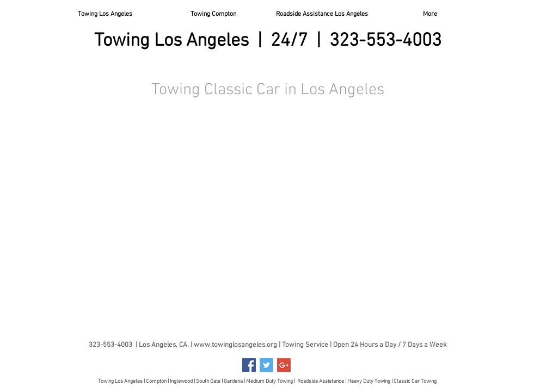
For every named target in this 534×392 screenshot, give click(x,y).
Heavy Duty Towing (369, 381)
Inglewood (181, 381)
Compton (157, 381)
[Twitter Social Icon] (266, 365)
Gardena (233, 381)
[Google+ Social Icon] (284, 365)
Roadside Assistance (321, 381)
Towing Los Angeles (120, 381)
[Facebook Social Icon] (249, 365)
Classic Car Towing (415, 381)
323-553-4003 (385, 41)
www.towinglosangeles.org (235, 345)
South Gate (208, 381)
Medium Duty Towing (269, 381)
